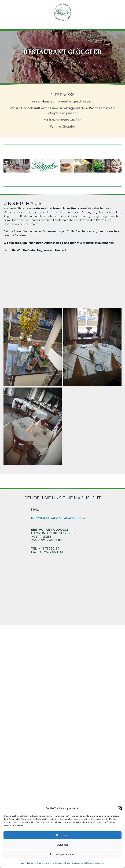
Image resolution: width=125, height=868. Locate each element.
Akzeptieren (62, 835)
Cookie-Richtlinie (28, 863)
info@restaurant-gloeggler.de (59, 518)
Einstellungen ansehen (63, 854)
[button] (120, 808)
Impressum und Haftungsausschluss (54, 863)
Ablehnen (63, 845)
